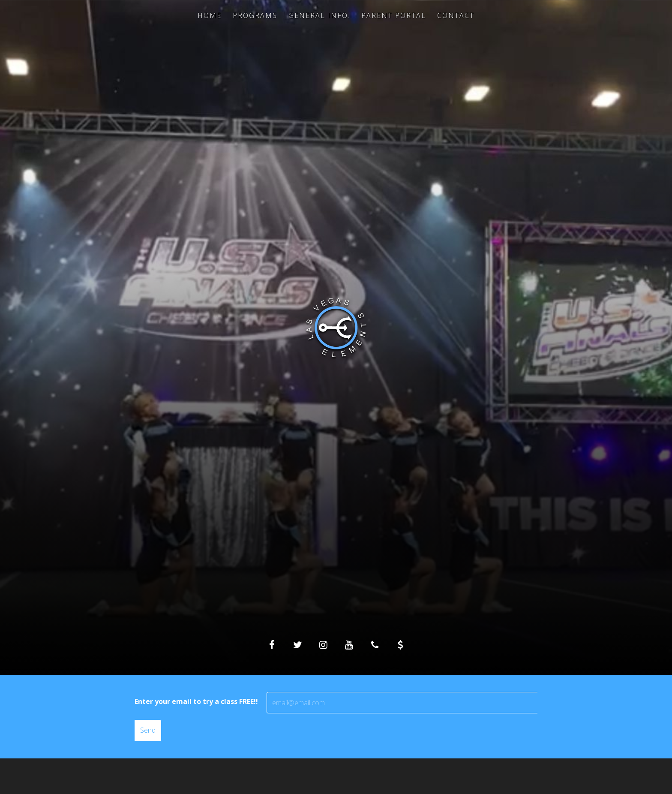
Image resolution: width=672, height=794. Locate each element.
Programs (255, 15)
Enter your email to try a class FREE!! (196, 701)
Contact (456, 15)
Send (148, 730)
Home (210, 15)
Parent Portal (394, 15)
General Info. (319, 15)
